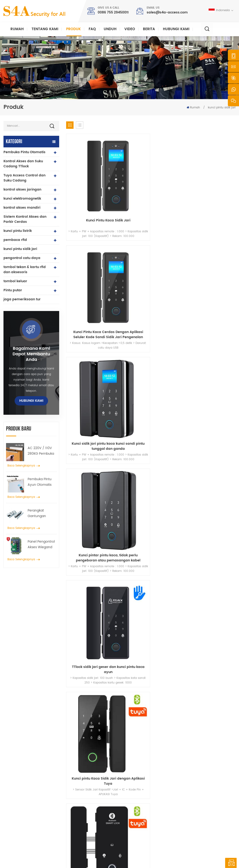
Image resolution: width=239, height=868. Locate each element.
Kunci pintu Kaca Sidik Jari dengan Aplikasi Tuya (129, 244)
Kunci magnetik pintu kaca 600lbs (92, 795)
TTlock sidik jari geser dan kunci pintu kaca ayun (86, 244)
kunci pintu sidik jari (222, 108)
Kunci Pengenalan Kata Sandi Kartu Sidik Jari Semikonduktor (216, 311)
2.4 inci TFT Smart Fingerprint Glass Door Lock (216, 244)
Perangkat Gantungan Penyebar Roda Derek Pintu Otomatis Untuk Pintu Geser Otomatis (40, 513)
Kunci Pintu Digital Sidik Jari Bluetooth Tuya (173, 244)
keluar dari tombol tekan (91, 763)
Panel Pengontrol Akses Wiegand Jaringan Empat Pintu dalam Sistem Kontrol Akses (41, 544)
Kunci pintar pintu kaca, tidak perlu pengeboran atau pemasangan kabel (216, 178)
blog (131, 807)
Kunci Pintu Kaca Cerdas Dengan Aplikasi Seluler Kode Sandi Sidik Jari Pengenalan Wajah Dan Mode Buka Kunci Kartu (129, 178)
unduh (110, 29)
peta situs (134, 815)
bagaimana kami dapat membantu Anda (31, 354)
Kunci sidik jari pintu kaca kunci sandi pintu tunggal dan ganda (173, 178)
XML (151, 855)
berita (149, 29)
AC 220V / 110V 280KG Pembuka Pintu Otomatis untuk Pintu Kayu (41, 451)
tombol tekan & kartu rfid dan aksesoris (25, 270)
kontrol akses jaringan (22, 189)
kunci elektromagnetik (22, 199)
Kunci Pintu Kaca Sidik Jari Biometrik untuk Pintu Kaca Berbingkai (86, 311)
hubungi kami (176, 29)
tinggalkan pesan (231, 863)
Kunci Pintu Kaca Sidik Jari (86, 178)
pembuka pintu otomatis (90, 819)
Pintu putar (13, 290)
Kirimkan (172, 708)
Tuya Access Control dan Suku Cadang (24, 178)
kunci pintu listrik (18, 231)
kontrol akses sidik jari (89, 804)
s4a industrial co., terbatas (22, 759)
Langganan (184, 808)
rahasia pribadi (169, 855)
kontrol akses (82, 777)
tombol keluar (15, 281)
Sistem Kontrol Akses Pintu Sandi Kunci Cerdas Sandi (173, 311)
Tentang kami (45, 29)
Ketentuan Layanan (141, 822)
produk (132, 777)
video (130, 29)
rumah (133, 763)
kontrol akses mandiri (22, 208)
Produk (73, 29)
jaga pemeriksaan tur (22, 299)
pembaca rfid (15, 240)
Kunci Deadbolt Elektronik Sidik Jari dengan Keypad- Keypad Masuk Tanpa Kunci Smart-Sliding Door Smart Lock (86, 377)
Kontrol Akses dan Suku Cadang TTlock (23, 164)
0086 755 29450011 (113, 12)
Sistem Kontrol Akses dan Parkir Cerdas (25, 219)
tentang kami (137, 770)
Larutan (133, 792)
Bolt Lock (79, 827)
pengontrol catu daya (22, 258)
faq (92, 29)
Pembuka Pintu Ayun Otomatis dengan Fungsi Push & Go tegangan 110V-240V (40, 482)
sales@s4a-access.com (167, 12)
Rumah (17, 29)
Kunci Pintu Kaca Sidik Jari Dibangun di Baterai (129, 311)
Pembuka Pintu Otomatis (24, 152)
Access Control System (89, 770)
